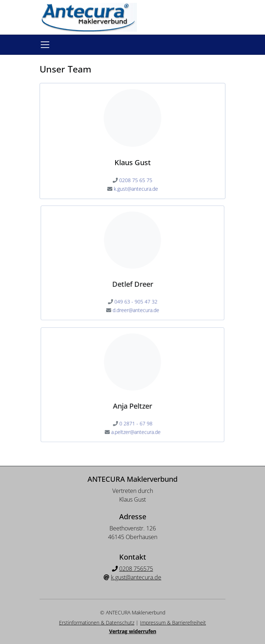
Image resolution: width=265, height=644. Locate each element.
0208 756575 (136, 569)
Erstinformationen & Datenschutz (97, 623)
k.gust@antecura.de (136, 189)
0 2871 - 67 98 (136, 421)
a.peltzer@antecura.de (135, 429)
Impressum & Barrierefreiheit (173, 623)
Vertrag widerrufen (133, 631)
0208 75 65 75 (136, 180)
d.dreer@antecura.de (135, 307)
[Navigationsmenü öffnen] (45, 45)
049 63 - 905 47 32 (136, 299)
